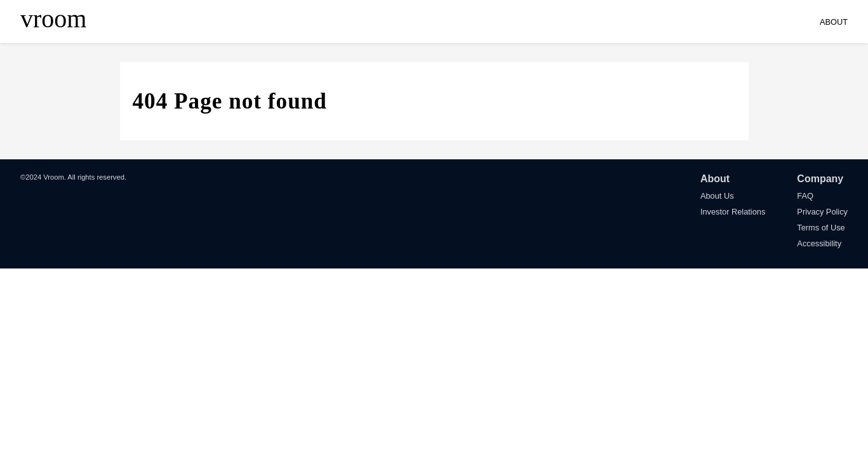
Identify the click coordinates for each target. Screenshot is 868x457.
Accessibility (819, 243)
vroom (53, 19)
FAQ (805, 196)
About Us (717, 196)
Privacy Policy (822, 212)
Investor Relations (733, 212)
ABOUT (834, 22)
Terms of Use (821, 228)
